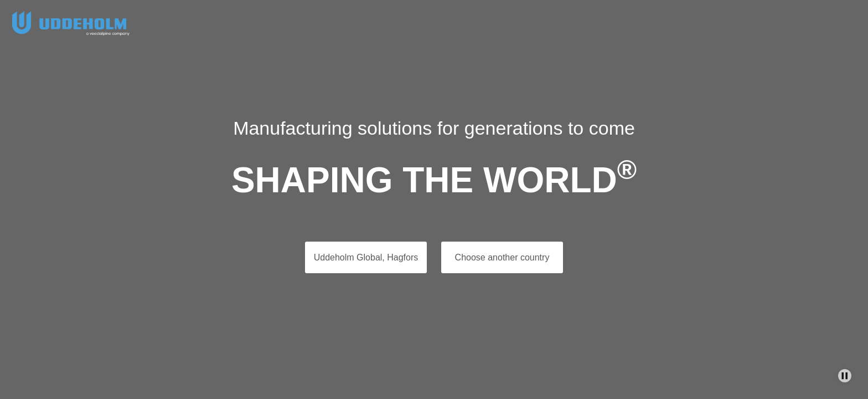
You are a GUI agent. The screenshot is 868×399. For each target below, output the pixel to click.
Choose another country (502, 257)
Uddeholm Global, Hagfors (366, 257)
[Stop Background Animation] (845, 376)
